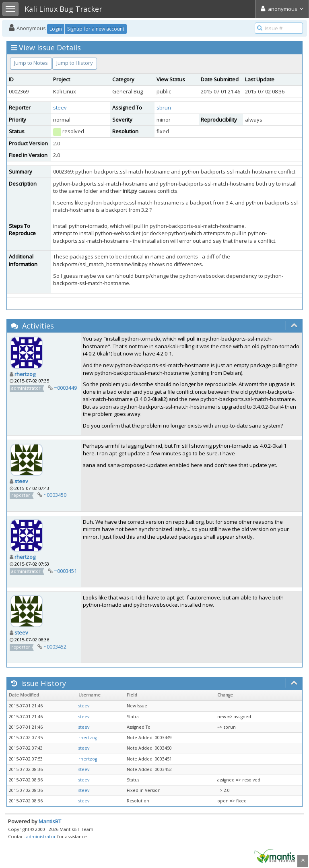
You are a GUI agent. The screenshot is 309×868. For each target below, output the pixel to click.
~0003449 (65, 388)
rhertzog (25, 374)
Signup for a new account (96, 29)
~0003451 (65, 571)
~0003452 (55, 647)
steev (60, 107)
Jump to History (75, 63)
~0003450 (55, 495)
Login (56, 29)
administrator (41, 836)
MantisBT (50, 821)
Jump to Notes (31, 63)
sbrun (164, 107)
